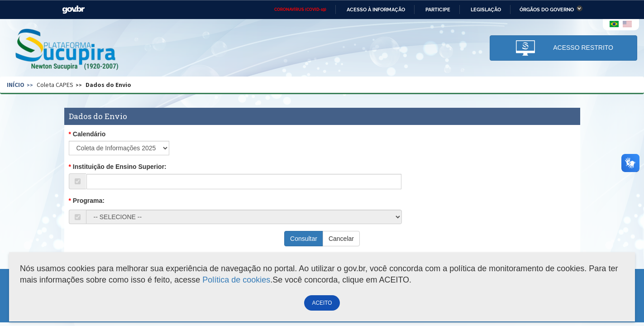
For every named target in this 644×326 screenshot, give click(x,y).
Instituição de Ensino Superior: (120, 167)
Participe (438, 10)
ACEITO (322, 303)
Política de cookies (236, 280)
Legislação (486, 10)
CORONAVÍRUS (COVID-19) (300, 10)
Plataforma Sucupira (67, 50)
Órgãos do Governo (547, 10)
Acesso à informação (376, 10)
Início (16, 85)
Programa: (89, 201)
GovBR (73, 10)
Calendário (89, 134)
